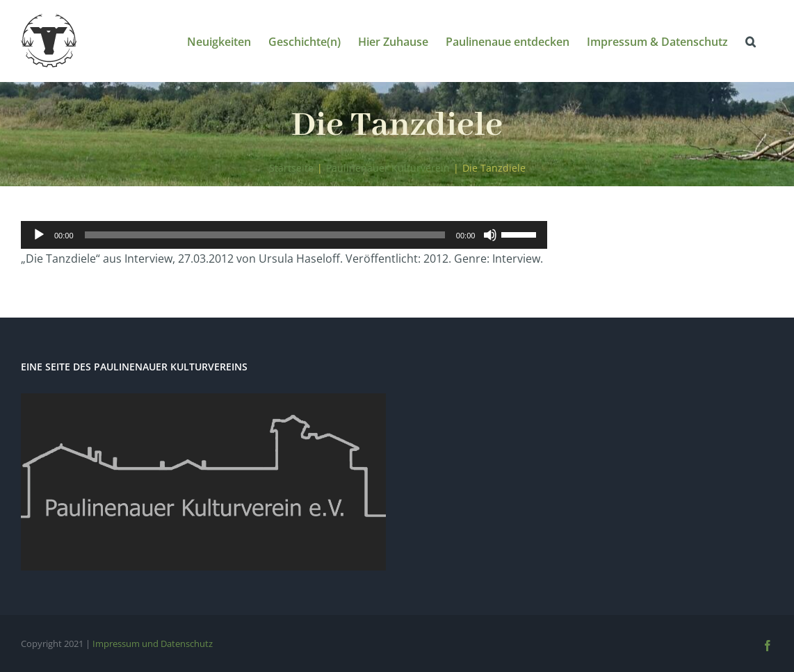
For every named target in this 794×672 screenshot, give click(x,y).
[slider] (265, 235)
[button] (751, 41)
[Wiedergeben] (39, 235)
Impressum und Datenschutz (153, 644)
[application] (284, 235)
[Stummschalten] (490, 235)
